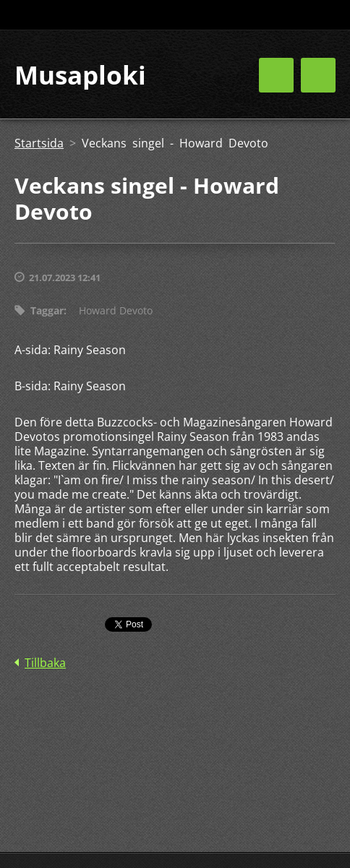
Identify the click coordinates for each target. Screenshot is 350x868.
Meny (318, 75)
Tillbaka (45, 663)
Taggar (47, 310)
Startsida (39, 143)
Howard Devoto (116, 310)
